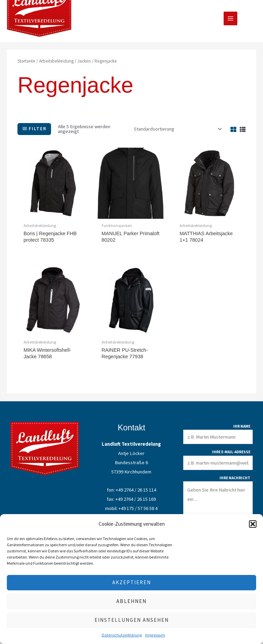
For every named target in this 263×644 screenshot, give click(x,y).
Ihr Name (243, 430)
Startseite (26, 64)
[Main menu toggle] (230, 20)
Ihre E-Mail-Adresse (232, 456)
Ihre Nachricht (236, 482)
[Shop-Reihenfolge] (177, 132)
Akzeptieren (132, 582)
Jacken (84, 64)
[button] (253, 524)
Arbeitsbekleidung (56, 64)
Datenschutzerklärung (122, 635)
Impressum (155, 635)
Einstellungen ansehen (132, 620)
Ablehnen (131, 601)
